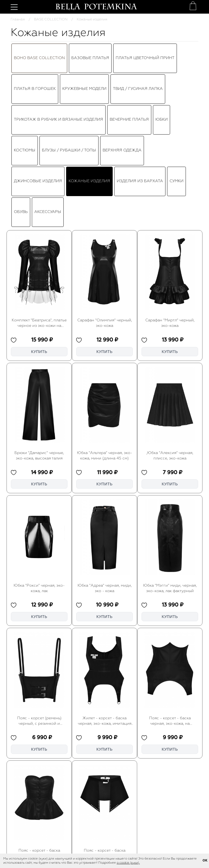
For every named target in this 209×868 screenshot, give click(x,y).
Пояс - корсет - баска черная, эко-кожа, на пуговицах (39, 732)
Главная (18, 19)
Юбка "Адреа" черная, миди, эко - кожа (105, 467)
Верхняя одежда (122, 79)
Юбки (162, 69)
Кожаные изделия (89, 90)
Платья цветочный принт (145, 48)
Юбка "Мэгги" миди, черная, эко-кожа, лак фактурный (170, 467)
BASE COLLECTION (51, 19)
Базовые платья (90, 48)
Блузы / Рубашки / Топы (69, 79)
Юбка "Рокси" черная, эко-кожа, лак (39, 467)
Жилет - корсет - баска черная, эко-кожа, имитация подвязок (105, 600)
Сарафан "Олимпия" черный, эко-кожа (105, 202)
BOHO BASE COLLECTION (39, 48)
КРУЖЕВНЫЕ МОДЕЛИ (84, 58)
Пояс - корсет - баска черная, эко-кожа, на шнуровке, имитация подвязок (170, 600)
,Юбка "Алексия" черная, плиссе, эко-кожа (170, 334)
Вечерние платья (129, 69)
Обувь (21, 100)
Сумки (176, 90)
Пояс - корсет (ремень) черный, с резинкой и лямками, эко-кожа (39, 600)
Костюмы (25, 79)
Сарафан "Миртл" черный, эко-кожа (170, 202)
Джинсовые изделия (38, 90)
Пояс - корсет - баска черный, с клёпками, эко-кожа (104, 732)
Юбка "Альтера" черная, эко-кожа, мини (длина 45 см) (105, 334)
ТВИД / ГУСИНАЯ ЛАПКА (138, 58)
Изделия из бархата (140, 90)
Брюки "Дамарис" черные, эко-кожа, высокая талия (39, 334)
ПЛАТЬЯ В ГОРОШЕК (35, 58)
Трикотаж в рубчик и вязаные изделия (59, 69)
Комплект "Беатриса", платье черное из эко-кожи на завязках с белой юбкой (39, 202)
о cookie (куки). (128, 863)
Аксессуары (48, 100)
